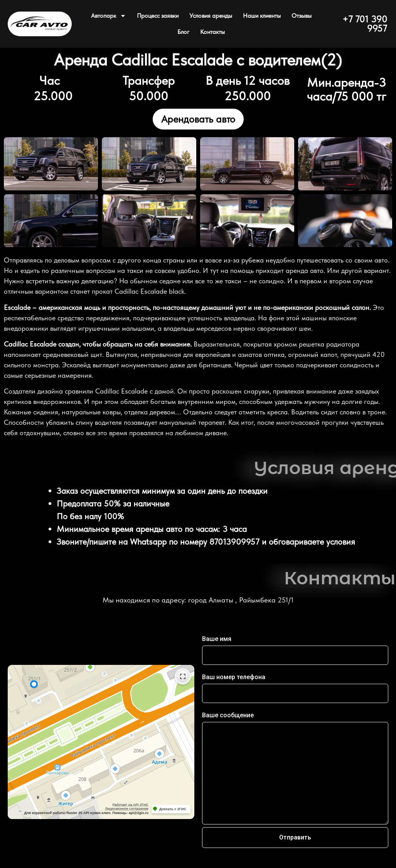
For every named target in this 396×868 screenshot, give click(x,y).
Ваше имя (217, 639)
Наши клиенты (262, 16)
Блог (183, 32)
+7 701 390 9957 (365, 24)
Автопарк (109, 16)
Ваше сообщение (228, 715)
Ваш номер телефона (234, 677)
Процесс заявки (158, 16)
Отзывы (302, 16)
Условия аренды (211, 16)
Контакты (212, 32)
